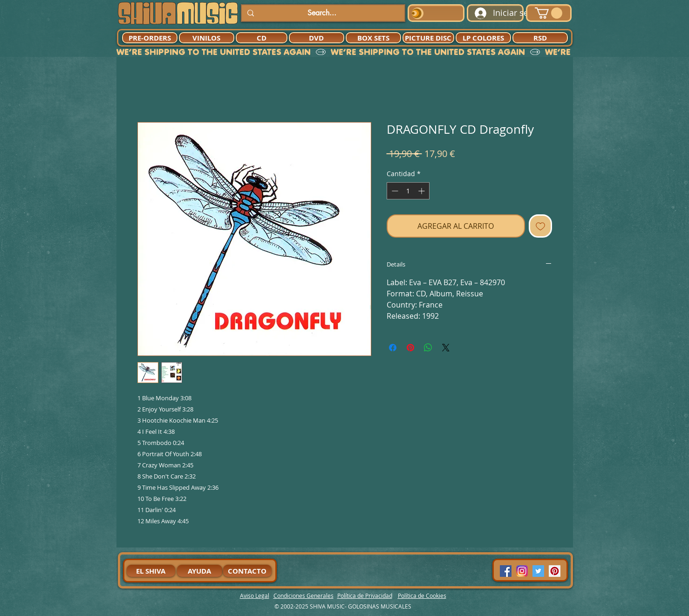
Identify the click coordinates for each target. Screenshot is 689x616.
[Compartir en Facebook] (393, 348)
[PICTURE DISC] (428, 38)
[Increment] (422, 191)
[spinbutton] (408, 191)
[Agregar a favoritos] (540, 226)
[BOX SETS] (373, 38)
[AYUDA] (200, 571)
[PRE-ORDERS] (150, 38)
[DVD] (317, 38)
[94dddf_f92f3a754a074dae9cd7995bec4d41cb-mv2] (522, 571)
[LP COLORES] (483, 38)
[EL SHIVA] (151, 571)
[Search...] (322, 13)
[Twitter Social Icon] (538, 571)
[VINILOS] (207, 38)
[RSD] (540, 38)
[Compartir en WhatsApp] (428, 348)
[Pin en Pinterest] (410, 348)
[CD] (262, 38)
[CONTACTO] (247, 571)
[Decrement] (394, 191)
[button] (549, 13)
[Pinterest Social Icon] (555, 571)
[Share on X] (446, 348)
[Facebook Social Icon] (506, 571)
